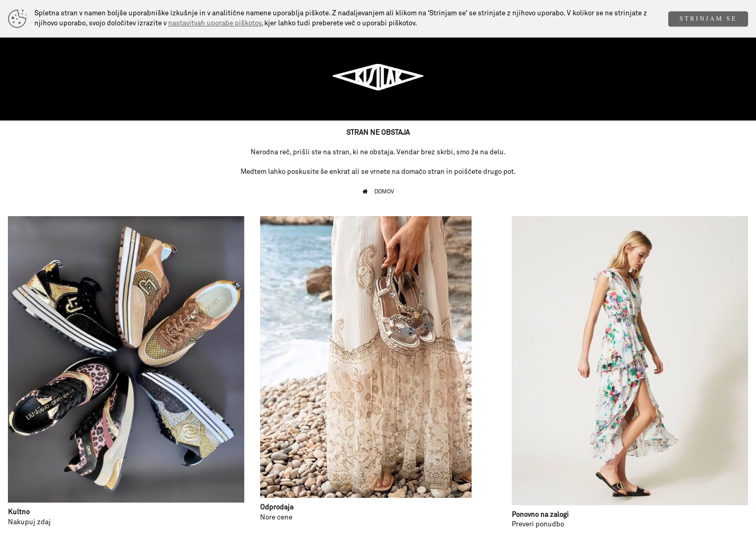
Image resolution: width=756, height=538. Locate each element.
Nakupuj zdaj (29, 522)
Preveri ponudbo (538, 525)
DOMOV (384, 192)
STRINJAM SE (708, 18)
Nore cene (276, 518)
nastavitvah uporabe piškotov (215, 24)
